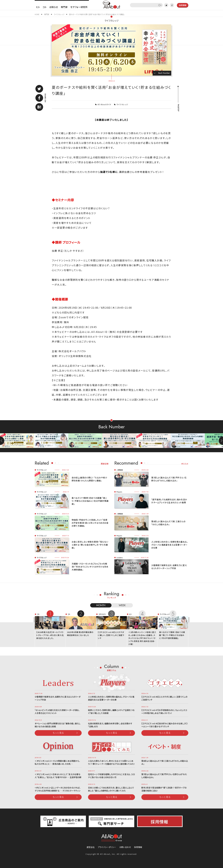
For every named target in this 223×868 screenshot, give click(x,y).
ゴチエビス (102, 614)
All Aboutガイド (104, 104)
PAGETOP (178, 108)
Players (119, 492)
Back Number (164, 73)
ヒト (38, 7)
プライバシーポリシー (107, 847)
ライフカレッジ (112, 20)
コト (45, 7)
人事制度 (120, 470)
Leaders (120, 558)
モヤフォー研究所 (79, 7)
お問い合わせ (125, 847)
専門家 (64, 7)
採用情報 (138, 847)
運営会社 (91, 847)
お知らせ (54, 7)
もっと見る (58, 733)
